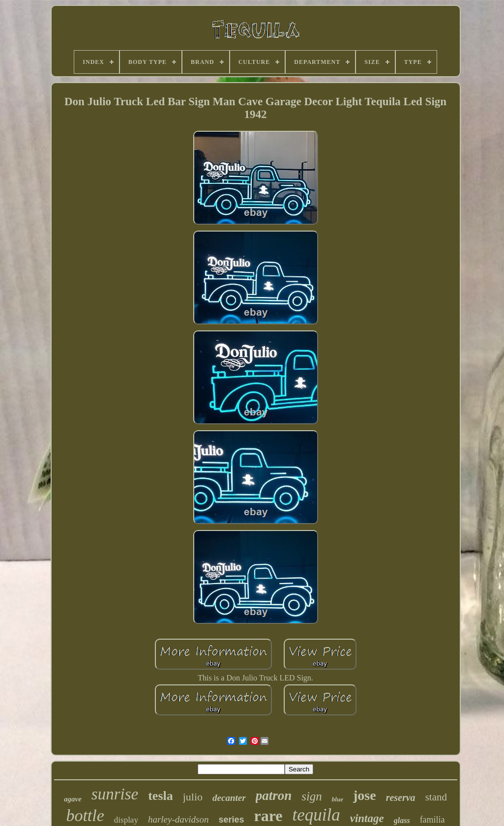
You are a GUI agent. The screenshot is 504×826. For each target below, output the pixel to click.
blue (338, 799)
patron (274, 796)
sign (312, 796)
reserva (401, 797)
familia (432, 820)
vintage (367, 818)
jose (365, 795)
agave (73, 799)
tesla (161, 796)
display (126, 820)
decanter (229, 798)
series (231, 820)
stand (436, 797)
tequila (316, 815)
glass (402, 820)
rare (268, 816)
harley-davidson (178, 819)
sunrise (115, 794)
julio (193, 797)
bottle (85, 815)
